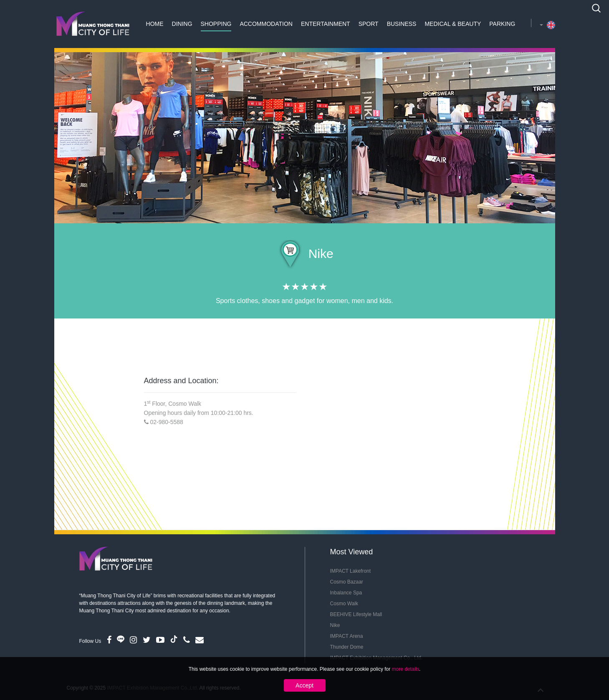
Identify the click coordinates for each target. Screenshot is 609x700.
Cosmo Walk (344, 604)
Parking (502, 24)
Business (402, 24)
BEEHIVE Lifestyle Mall (356, 614)
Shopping (216, 24)
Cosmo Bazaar (347, 582)
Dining (182, 24)
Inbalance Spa (346, 593)
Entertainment (326, 24)
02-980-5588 (166, 422)
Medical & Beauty (453, 24)
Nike (335, 625)
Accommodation (266, 24)
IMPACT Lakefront (351, 571)
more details (406, 669)
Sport (369, 24)
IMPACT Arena (347, 636)
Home (155, 24)
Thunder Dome (347, 647)
